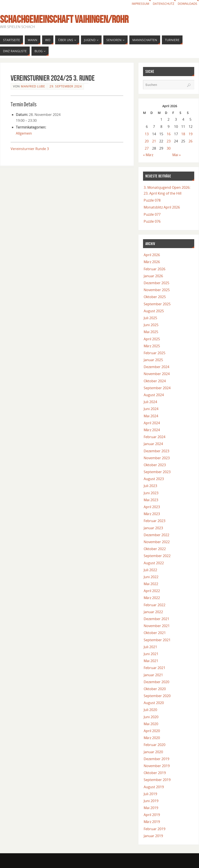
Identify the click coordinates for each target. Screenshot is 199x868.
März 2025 (152, 346)
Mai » (177, 155)
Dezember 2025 (156, 283)
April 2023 (152, 507)
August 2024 (154, 395)
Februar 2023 (155, 521)
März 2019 (152, 822)
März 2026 (152, 262)
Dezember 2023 (156, 451)
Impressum (141, 4)
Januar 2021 (153, 675)
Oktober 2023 (155, 465)
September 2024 (157, 388)
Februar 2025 (155, 353)
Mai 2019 (151, 808)
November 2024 (157, 374)
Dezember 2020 (156, 682)
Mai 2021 (151, 661)
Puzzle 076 (152, 221)
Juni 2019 (151, 801)
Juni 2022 (151, 577)
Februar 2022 (155, 605)
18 (183, 134)
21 (154, 141)
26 (191, 141)
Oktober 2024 (155, 381)
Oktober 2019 (155, 773)
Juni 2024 (151, 409)
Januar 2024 (153, 444)
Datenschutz (164, 4)
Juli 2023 (150, 486)
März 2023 (152, 514)
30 (169, 148)
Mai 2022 (151, 584)
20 (147, 141)
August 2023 (154, 479)
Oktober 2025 (155, 297)
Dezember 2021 (156, 619)
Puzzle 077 (152, 214)
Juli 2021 (150, 647)
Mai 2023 (151, 500)
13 (147, 134)
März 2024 (152, 430)
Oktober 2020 (155, 689)
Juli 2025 (150, 318)
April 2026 (152, 255)
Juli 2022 (150, 570)
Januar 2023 (153, 528)
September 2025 (157, 304)
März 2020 (152, 738)
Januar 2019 (153, 836)
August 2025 (154, 311)
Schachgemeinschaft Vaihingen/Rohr (64, 19)
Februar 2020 (155, 745)
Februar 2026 (155, 269)
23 (169, 141)
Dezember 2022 (156, 535)
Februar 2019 (155, 829)
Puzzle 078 (152, 200)
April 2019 (152, 815)
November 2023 (157, 458)
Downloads (187, 4)
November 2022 (157, 542)
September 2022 (157, 556)
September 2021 (157, 640)
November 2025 (157, 290)
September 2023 (157, 472)
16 (169, 134)
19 (191, 134)
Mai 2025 (151, 332)
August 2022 (154, 563)
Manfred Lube (33, 86)
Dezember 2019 (156, 759)
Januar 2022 (153, 612)
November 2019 (157, 766)
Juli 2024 (150, 402)
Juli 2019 (150, 794)
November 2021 (157, 626)
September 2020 (157, 696)
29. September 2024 (66, 86)
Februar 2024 (155, 437)
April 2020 (152, 731)
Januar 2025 (153, 360)
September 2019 (157, 780)
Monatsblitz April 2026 (162, 207)
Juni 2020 (151, 717)
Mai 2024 (151, 416)
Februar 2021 (155, 668)
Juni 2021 (151, 654)
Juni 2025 (151, 325)
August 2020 (154, 703)
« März (148, 155)
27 (147, 148)
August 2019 (154, 787)
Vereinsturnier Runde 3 (30, 149)
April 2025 (152, 339)
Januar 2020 (153, 752)
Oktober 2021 (155, 633)
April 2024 (152, 423)
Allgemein (24, 133)
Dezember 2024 (156, 367)
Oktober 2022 (155, 549)
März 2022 (152, 598)
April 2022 (152, 591)
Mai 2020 (151, 724)
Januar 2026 (153, 276)
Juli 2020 (150, 710)
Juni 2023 (151, 493)
